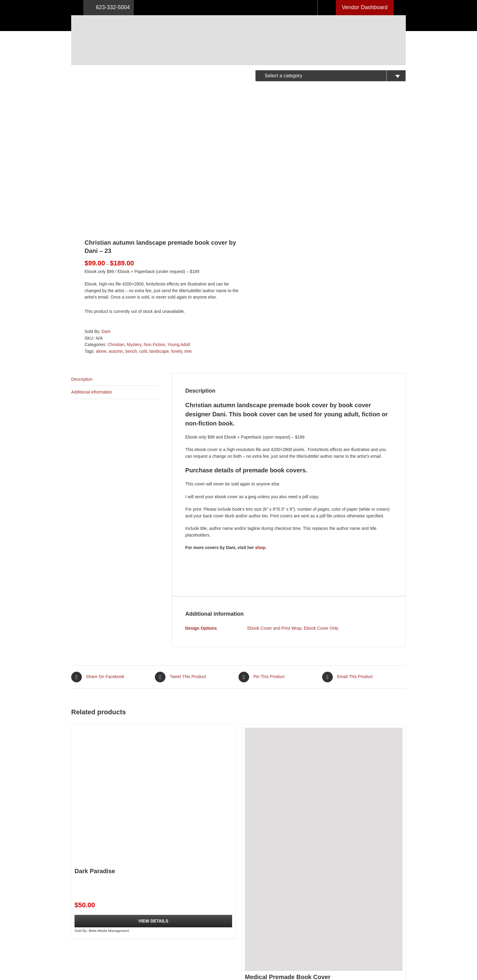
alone (101, 230)
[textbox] (331, 76)
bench (131, 230)
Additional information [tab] (92, 271)
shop (260, 426)
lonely (177, 230)
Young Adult (179, 223)
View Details (153, 800)
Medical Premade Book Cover (288, 856)
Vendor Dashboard (365, 7)
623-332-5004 (109, 8)
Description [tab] (82, 258)
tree (188, 230)
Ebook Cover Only (321, 507)
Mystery (134, 223)
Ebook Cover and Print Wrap (274, 507)
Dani (106, 210)
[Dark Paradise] (153, 675)
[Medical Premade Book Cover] (324, 728)
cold (143, 230)
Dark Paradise (95, 750)
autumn (116, 230)
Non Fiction (154, 223)
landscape (159, 230)
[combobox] (331, 74)
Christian (116, 223)
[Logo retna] (238, 17)
